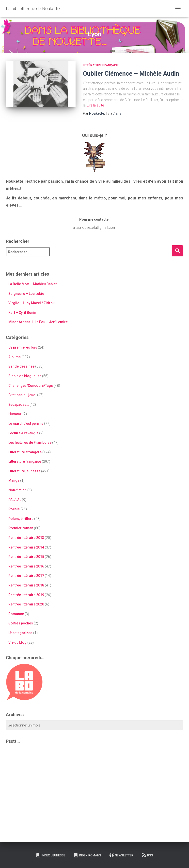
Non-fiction (17, 490)
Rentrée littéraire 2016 (26, 566)
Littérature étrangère (25, 452)
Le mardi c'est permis (26, 424)
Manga (14, 480)
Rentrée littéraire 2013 (26, 538)
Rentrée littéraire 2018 (26, 585)
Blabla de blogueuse (25, 376)
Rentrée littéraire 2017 (26, 576)
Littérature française (101, 65)
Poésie (14, 509)
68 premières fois (23, 347)
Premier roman (21, 528)
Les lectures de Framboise (30, 443)
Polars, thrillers (21, 519)
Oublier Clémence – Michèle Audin (131, 74)
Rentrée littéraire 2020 (26, 604)
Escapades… (19, 405)
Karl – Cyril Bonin (22, 313)
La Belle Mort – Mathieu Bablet (32, 284)
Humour (15, 414)
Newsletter (121, 855)
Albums (15, 357)
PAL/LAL (15, 500)
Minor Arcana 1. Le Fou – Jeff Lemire (38, 322)
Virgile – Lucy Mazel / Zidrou (31, 303)
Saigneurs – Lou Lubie (26, 294)
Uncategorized (20, 633)
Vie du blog (17, 642)
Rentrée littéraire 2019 (26, 595)
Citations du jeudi (22, 395)
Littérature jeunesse (24, 471)
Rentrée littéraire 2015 (26, 557)
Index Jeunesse (51, 855)
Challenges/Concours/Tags (31, 386)
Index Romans (87, 855)
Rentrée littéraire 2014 (26, 547)
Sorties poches (21, 623)
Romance (16, 614)
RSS (147, 855)
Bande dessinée (21, 366)
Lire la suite (95, 105)
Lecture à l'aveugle (23, 433)
